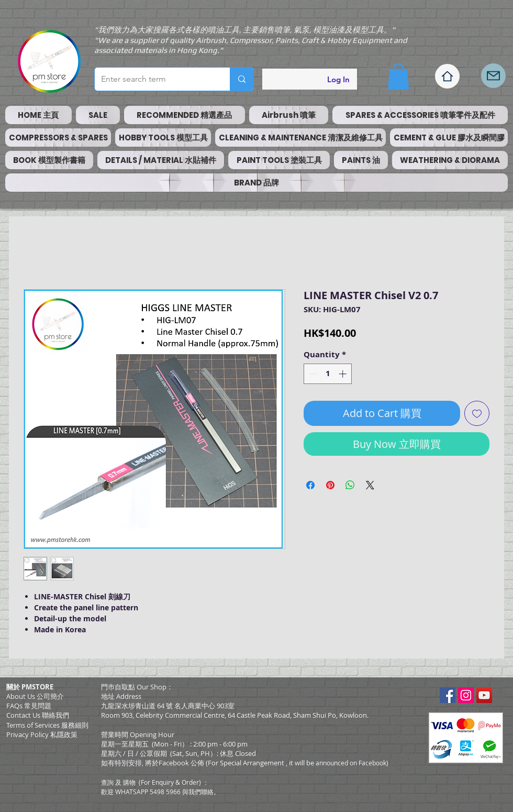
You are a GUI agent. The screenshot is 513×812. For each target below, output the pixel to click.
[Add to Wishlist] (477, 413)
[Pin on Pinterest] (330, 485)
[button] (398, 76)
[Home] (447, 76)
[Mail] (493, 76)
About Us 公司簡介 (35, 696)
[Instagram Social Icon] (466, 695)
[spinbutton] (328, 374)
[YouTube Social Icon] (484, 695)
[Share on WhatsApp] (350, 485)
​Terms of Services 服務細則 (47, 725)
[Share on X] (370, 485)
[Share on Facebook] (310, 485)
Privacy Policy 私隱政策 (42, 734)
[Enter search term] (154, 79)
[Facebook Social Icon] (448, 695)
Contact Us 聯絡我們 (38, 715)
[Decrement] (312, 374)
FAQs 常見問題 (29, 706)
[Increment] (344, 374)
